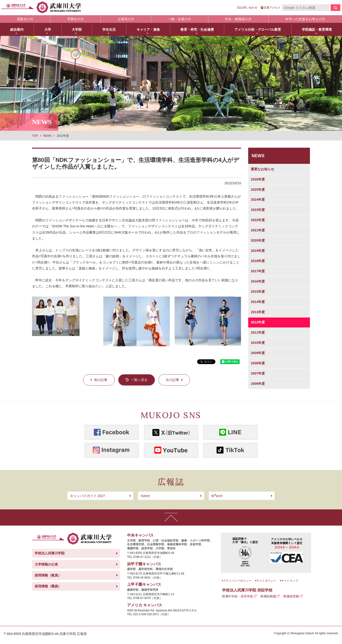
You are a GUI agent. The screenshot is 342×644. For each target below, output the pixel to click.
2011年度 (258, 332)
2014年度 (258, 302)
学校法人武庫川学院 (50, 553)
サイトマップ (290, 581)
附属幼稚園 (268, 596)
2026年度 (258, 179)
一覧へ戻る (139, 380)
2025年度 (258, 190)
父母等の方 (126, 19)
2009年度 (258, 353)
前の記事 (101, 380)
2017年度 (258, 271)
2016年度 (258, 281)
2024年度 (258, 200)
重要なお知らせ (262, 169)
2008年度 (258, 363)
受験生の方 (25, 19)
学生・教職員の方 (238, 19)
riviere (145, 496)
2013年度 (258, 312)
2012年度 (258, 322)
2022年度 (258, 220)
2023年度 (258, 210)
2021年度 (258, 230)
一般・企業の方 (180, 19)
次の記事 (172, 380)
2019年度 (258, 251)
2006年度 (258, 384)
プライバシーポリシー (237, 581)
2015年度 (258, 292)
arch (217, 496)
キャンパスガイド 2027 (88, 496)
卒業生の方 (76, 19)
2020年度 (258, 240)
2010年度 (258, 343)
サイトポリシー (266, 581)
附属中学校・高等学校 (237, 596)
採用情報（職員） (48, 586)
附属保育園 (291, 596)
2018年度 (258, 261)
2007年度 (258, 373)
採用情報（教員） (48, 575)
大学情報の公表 (46, 564)
